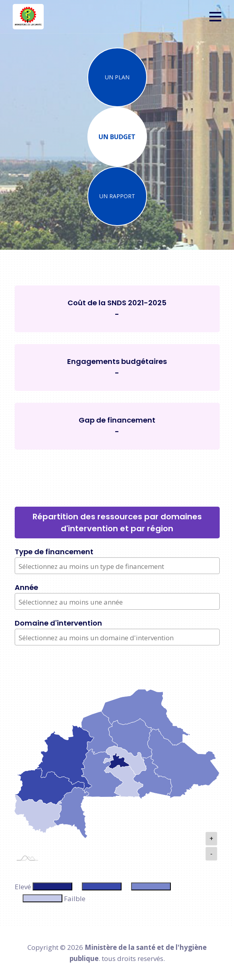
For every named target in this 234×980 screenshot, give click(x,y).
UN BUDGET (117, 137)
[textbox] (118, 566)
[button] (215, 17)
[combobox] (117, 566)
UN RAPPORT (117, 196)
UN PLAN (117, 77)
